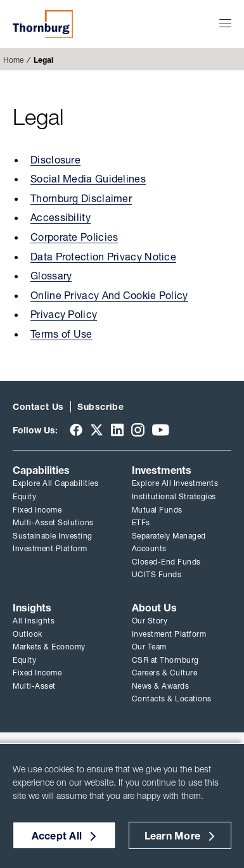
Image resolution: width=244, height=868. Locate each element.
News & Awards (161, 686)
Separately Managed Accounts (169, 542)
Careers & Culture (165, 673)
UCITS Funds (157, 574)
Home (13, 60)
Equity (24, 496)
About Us (154, 608)
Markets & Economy (49, 647)
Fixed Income (37, 510)
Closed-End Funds (166, 562)
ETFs (141, 522)
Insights (32, 608)
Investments (162, 470)
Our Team (149, 647)
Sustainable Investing (53, 536)
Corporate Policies (74, 237)
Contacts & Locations (172, 699)
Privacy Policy (64, 314)
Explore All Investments (175, 483)
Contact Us (38, 407)
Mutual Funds (157, 510)
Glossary (51, 276)
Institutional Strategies (174, 496)
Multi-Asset (34, 686)
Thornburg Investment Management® (43, 24)
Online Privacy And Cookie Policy (109, 295)
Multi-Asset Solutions (53, 522)
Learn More (173, 836)
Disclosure (55, 160)
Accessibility (61, 217)
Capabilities (41, 470)
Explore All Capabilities (55, 483)
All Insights (34, 621)
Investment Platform (50, 548)
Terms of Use (61, 334)
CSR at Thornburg (165, 660)
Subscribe (100, 407)
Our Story (150, 621)
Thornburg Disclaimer (81, 198)
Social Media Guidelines (88, 179)
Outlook (28, 634)
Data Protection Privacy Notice (103, 257)
